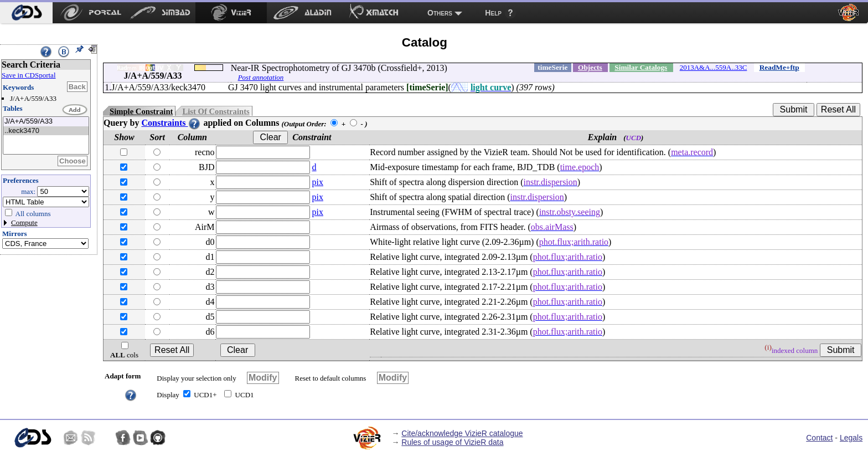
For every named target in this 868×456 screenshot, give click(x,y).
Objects (590, 67)
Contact (819, 438)
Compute (24, 222)
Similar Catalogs (641, 67)
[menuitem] (26, 13)
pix (318, 182)
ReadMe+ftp (779, 67)
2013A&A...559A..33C (714, 67)
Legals (851, 438)
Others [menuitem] (440, 13)
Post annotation (261, 77)
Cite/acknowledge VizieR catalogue (462, 433)
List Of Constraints (216, 111)
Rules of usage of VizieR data (452, 442)
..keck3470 (46, 131)
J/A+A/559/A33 (46, 122)
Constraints (171, 123)
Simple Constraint (141, 111)
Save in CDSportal (29, 75)
